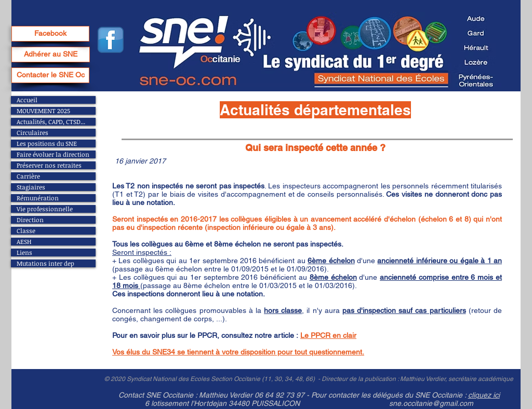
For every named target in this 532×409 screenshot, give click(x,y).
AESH (24, 242)
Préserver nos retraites (49, 165)
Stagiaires (31, 187)
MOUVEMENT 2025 (43, 111)
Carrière (28, 176)
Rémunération (38, 198)
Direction (30, 220)
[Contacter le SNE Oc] (50, 75)
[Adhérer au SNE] (51, 54)
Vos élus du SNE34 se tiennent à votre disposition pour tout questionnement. (238, 352)
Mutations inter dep (45, 263)
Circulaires (32, 133)
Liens (24, 253)
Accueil (27, 100)
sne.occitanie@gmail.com (431, 403)
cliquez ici (484, 395)
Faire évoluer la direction (53, 154)
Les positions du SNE (47, 144)
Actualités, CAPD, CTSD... (51, 122)
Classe (26, 231)
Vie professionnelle (45, 209)
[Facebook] (50, 34)
